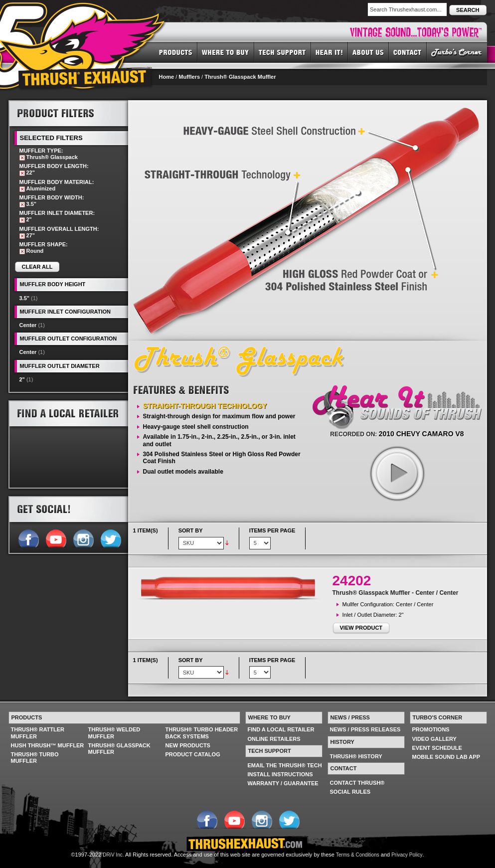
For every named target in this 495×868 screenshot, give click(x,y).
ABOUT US (368, 52)
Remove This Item (22, 158)
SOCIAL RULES (350, 792)
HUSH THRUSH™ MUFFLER (48, 745)
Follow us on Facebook (28, 537)
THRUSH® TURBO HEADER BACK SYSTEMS (202, 733)
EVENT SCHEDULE (437, 748)
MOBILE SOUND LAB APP (446, 757)
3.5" (25, 298)
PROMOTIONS (431, 729)
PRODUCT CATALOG (193, 754)
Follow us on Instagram (83, 537)
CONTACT (408, 52)
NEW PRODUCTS (188, 745)
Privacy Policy (407, 855)
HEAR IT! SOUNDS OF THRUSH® (330, 52)
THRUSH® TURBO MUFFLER (35, 758)
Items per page (272, 530)
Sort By (191, 530)
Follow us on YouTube (56, 537)
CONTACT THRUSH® (357, 783)
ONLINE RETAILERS (274, 739)
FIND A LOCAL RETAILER (281, 729)
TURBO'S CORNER (457, 52)
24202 (352, 581)
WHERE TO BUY (226, 52)
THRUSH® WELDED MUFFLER (114, 733)
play (397, 473)
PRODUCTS (176, 52)
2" (22, 379)
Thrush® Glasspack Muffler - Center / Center (396, 593)
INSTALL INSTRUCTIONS (280, 774)
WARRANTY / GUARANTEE (283, 783)
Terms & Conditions (358, 855)
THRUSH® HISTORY (356, 756)
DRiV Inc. (113, 855)
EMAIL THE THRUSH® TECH (285, 765)
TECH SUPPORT (283, 52)
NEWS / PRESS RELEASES (365, 729)
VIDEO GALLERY (434, 739)
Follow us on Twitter (110, 537)
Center (28, 325)
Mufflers (189, 77)
